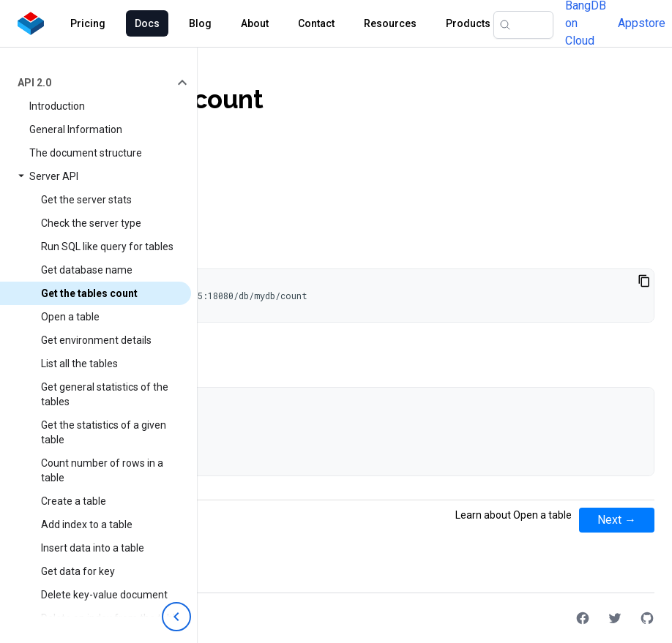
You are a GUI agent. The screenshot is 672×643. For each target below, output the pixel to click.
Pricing (88, 23)
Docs (147, 23)
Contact (316, 23)
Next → (617, 520)
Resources (390, 23)
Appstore (642, 23)
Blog (200, 23)
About (255, 23)
